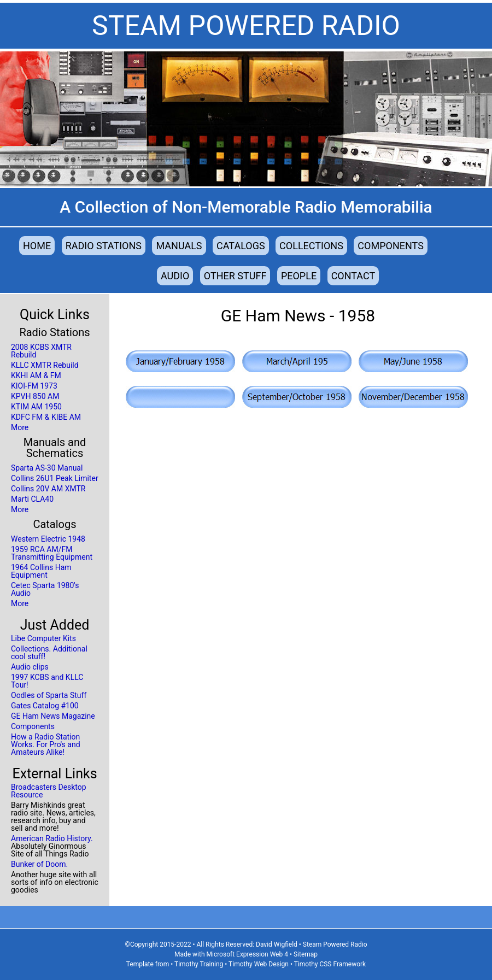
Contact (353, 276)
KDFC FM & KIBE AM (46, 417)
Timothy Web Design (259, 964)
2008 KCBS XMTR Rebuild (41, 351)
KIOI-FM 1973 (34, 386)
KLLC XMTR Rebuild (45, 365)
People (299, 276)
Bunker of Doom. (39, 864)
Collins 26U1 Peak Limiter (55, 478)
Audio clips (30, 667)
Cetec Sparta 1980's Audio (45, 589)
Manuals (179, 246)
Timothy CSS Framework (330, 964)
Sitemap (306, 954)
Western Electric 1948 (48, 539)
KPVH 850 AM (35, 396)
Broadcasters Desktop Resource (49, 791)
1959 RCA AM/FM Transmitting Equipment (52, 553)
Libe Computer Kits (43, 638)
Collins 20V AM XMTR (48, 489)
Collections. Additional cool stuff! (49, 653)
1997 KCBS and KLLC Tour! (47, 681)
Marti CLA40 (32, 499)
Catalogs (241, 246)
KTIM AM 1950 (36, 407)
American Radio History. (52, 838)
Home (37, 246)
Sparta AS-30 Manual (47, 468)
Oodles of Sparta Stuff (49, 695)
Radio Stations (104, 246)
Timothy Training (199, 964)
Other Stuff (235, 276)
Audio (175, 276)
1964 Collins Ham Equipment (41, 571)
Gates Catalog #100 (45, 706)
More (20, 427)
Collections (311, 246)
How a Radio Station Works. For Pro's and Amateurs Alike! (46, 744)
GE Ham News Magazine (53, 716)
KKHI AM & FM (36, 375)
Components (391, 246)
